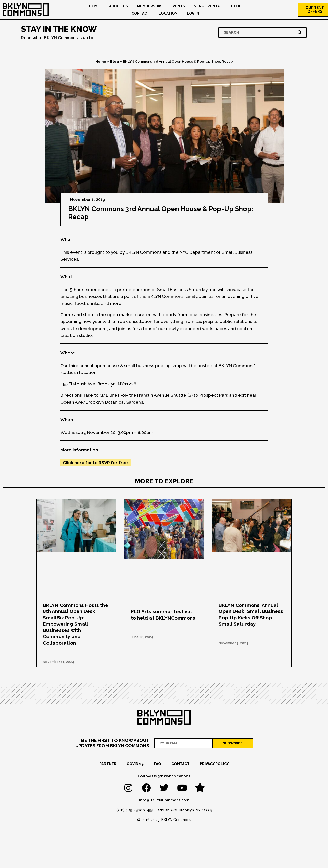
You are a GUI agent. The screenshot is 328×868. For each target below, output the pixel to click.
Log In (193, 13)
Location (168, 13)
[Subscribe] (233, 743)
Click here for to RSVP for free (95, 463)
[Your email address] (184, 743)
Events (178, 6)
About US (119, 6)
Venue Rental (208, 6)
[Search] (301, 32)
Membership (149, 6)
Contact (140, 13)
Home (95, 6)
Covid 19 (135, 764)
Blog (236, 6)
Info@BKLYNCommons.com (164, 800)
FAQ (157, 764)
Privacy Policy (214, 764)
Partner (108, 764)
